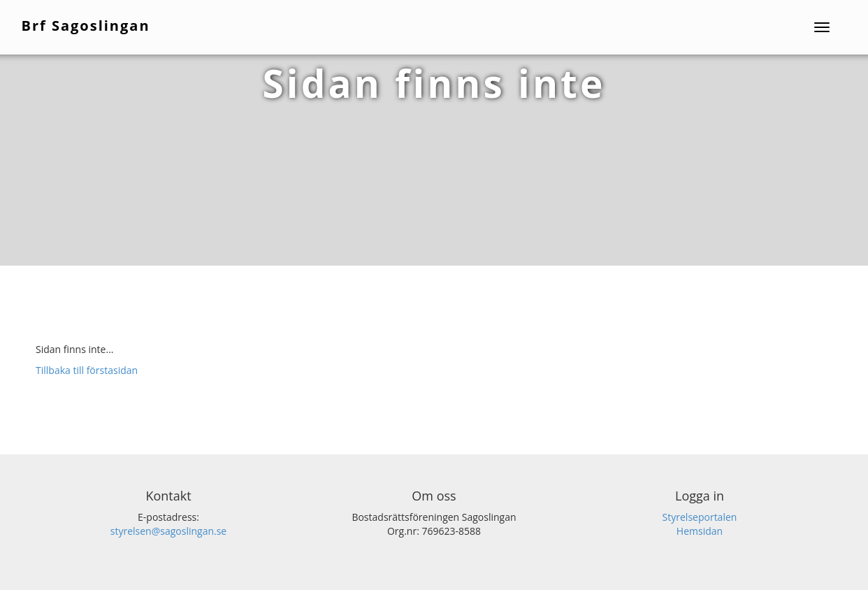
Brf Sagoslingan (87, 25)
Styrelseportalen (700, 517)
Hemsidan (700, 531)
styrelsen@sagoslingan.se (168, 531)
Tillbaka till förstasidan (87, 370)
